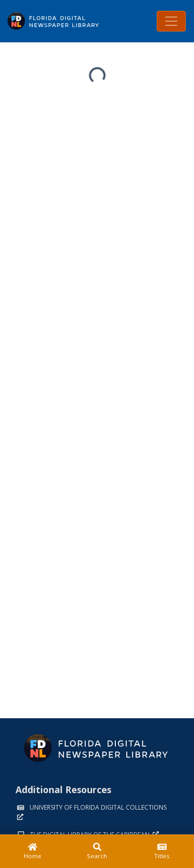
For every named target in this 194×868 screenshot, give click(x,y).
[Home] (32, 851)
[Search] (97, 851)
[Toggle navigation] (171, 21)
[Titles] (162, 851)
